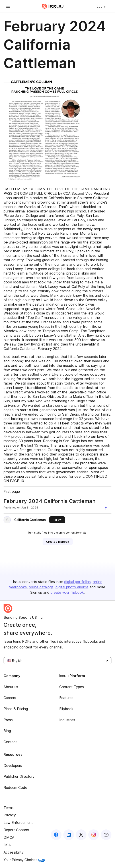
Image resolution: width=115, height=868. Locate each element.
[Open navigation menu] (8, 6)
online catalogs (41, 587)
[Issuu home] (53, 6)
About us (11, 687)
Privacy (10, 815)
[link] (101, 6)
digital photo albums (72, 587)
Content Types (72, 687)
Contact (10, 742)
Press (8, 720)
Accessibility (14, 852)
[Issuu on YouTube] (106, 835)
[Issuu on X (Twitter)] (81, 835)
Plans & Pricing (16, 709)
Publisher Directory (19, 776)
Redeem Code (15, 787)
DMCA (9, 837)
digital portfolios (77, 582)
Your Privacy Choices (24, 860)
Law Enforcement (18, 823)
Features (66, 698)
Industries (67, 720)
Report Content (16, 830)
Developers (13, 766)
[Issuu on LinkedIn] (69, 835)
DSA (7, 845)
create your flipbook (67, 592)
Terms (9, 808)
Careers (10, 698)
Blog (7, 731)
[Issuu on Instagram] (94, 835)
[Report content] (107, 508)
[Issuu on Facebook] (56, 835)
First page (12, 491)
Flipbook (66, 709)
